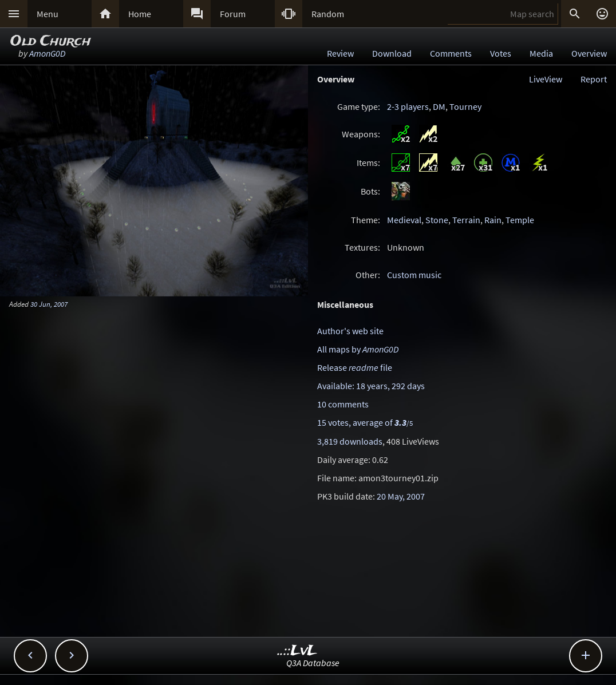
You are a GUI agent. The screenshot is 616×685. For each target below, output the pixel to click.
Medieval (404, 220)
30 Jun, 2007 (49, 304)
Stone (437, 220)
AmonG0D (47, 53)
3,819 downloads (350, 441)
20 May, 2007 (401, 496)
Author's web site (350, 331)
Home (140, 14)
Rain (493, 220)
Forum (233, 14)
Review (340, 53)
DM (439, 106)
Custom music (414, 275)
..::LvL (297, 651)
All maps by (358, 349)
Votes (501, 53)
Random (328, 14)
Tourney (465, 106)
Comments (451, 53)
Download (392, 53)
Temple (520, 220)
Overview (589, 53)
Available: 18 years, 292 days (371, 386)
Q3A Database (313, 663)
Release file (355, 367)
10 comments (343, 404)
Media (541, 53)
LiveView (546, 79)
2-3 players (408, 106)
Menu (48, 14)
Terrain (466, 220)
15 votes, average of (365, 422)
